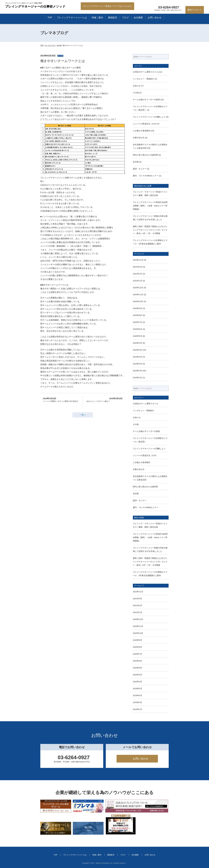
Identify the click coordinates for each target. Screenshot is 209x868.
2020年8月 (137, 315)
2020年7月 (137, 322)
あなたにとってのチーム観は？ (104, 400)
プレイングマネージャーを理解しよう (149, 117)
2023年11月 (138, 260)
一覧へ (83, 415)
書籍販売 (113, 18)
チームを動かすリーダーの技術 (146, 100)
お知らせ (137, 86)
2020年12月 (138, 288)
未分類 (136, 162)
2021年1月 (137, 281)
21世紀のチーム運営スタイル (146, 72)
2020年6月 (137, 329)
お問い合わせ (155, 18)
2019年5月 (137, 357)
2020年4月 (137, 343)
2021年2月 (137, 274)
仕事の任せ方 (139, 138)
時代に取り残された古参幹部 (145, 155)
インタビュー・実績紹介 (143, 79)
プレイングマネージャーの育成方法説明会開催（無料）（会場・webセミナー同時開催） (150, 206)
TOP (50, 18)
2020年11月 (138, 294)
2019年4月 (137, 364)
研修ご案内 (97, 18)
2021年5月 (137, 267)
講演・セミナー (140, 169)
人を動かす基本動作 (142, 131)
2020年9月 (137, 308)
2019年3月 (137, 371)
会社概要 (138, 18)
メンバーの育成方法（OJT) (145, 124)
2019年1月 (137, 378)
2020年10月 (138, 301)
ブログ (125, 18)
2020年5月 (137, 336)
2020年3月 (137, 350)
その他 (136, 93)
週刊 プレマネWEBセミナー (146, 176)
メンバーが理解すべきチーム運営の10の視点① (61, 400)
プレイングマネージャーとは (72, 18)
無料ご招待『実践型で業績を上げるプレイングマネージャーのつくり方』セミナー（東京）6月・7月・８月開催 (150, 230)
